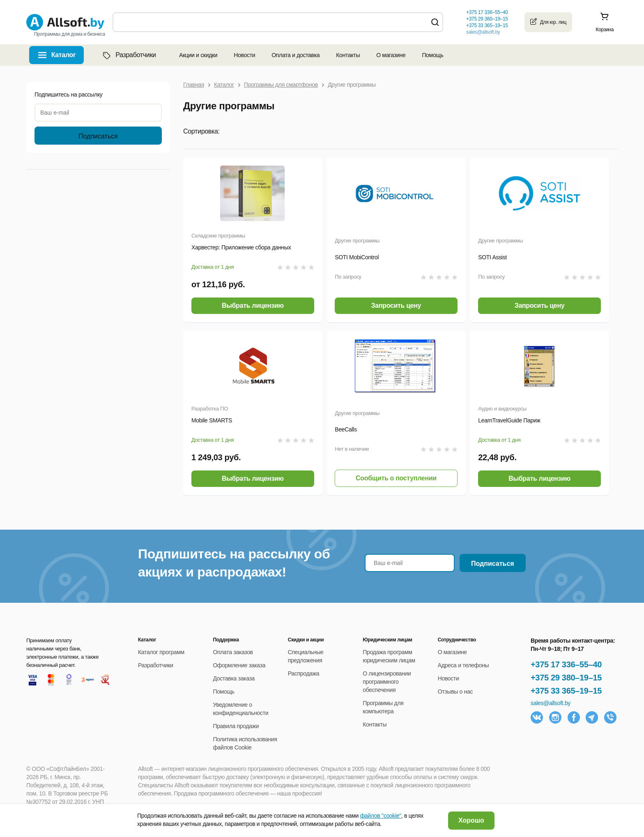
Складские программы (218, 236)
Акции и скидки (198, 55)
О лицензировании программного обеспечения (387, 682)
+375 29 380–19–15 (566, 678)
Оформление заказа (239, 665)
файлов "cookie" (381, 816)
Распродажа (304, 673)
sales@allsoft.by (483, 32)
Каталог (64, 55)
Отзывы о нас (455, 692)
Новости (244, 55)
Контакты (348, 55)
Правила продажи (236, 726)
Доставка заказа (234, 678)
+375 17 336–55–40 (566, 664)
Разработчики (129, 55)
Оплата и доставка (296, 55)
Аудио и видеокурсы (502, 409)
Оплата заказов (233, 652)
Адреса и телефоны (463, 665)
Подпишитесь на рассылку (69, 95)
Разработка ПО (210, 409)
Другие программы (357, 241)
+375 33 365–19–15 (566, 691)
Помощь (432, 55)
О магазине (391, 55)
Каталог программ (161, 652)
